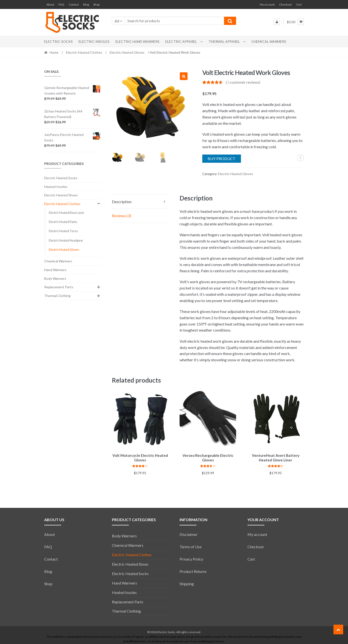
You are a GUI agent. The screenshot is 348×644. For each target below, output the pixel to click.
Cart (299, 4)
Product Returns (193, 571)
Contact (74, 4)
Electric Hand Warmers (138, 41)
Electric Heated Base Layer (67, 213)
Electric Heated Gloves (127, 52)
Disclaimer (188, 534)
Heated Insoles (56, 187)
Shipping (187, 583)
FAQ (61, 4)
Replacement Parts (59, 287)
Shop (96, 4)
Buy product (221, 159)
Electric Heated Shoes (61, 195)
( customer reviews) (243, 82)
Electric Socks (58, 41)
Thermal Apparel (224, 41)
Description (122, 202)
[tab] (140, 202)
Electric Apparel (181, 41)
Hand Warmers (55, 270)
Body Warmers (55, 278)
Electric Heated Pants (63, 222)
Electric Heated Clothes (84, 52)
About (50, 4)
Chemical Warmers (269, 41)
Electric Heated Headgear (66, 241)
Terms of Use (191, 546)
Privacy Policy (191, 558)
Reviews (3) (121, 216)
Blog (86, 4)
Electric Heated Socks (61, 178)
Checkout (285, 4)
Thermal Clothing (57, 296)
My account (267, 4)
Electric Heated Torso (63, 231)
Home (54, 52)
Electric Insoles (94, 41)
